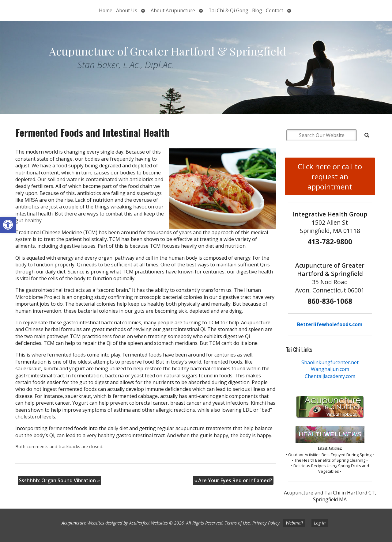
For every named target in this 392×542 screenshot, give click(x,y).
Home (106, 10)
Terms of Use (237, 523)
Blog (257, 10)
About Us (127, 10)
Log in (320, 523)
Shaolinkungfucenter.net (330, 362)
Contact (275, 10)
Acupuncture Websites (83, 523)
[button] (8, 225)
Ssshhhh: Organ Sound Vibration (59, 480)
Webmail (294, 523)
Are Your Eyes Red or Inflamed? (233, 480)
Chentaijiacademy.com (330, 376)
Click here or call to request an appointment (330, 176)
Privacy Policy (266, 523)
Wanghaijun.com (330, 369)
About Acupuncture (173, 10)
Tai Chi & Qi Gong (228, 10)
